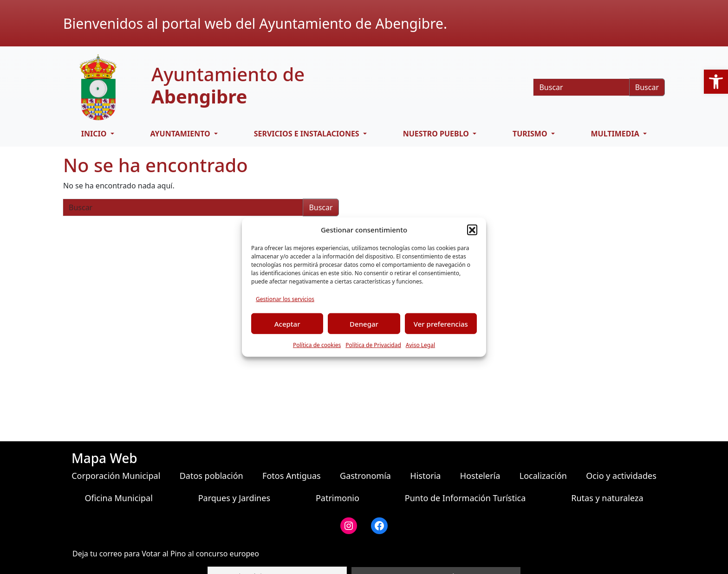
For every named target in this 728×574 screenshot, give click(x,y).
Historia (425, 476)
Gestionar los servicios (285, 299)
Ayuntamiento (181, 134)
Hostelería (480, 476)
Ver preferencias (441, 323)
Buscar (647, 87)
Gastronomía (365, 476)
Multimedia (616, 134)
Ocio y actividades (621, 476)
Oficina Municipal (118, 498)
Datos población (211, 476)
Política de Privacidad (373, 345)
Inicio (95, 134)
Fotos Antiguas (292, 476)
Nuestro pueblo (437, 134)
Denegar (364, 323)
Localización (543, 476)
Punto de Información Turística (465, 498)
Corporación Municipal (116, 476)
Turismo (531, 134)
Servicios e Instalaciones (308, 134)
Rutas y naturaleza (607, 498)
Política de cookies (317, 345)
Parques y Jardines (234, 498)
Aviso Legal (420, 345)
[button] (472, 230)
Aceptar (287, 323)
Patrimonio (338, 498)
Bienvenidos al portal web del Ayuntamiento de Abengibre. (255, 23)
